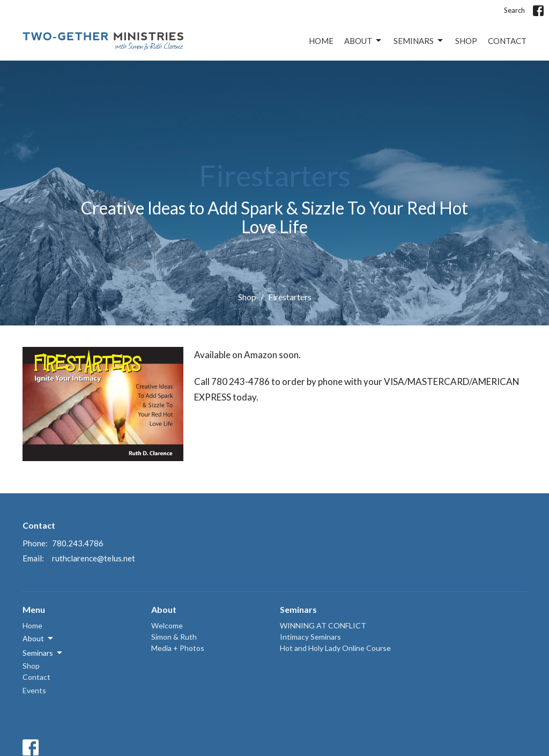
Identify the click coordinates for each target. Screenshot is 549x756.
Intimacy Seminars (310, 637)
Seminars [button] (43, 653)
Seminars (419, 41)
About (363, 41)
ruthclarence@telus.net (94, 558)
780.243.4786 (78, 543)
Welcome (167, 625)
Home (321, 41)
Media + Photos (178, 648)
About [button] (39, 639)
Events (34, 690)
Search (514, 10)
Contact (507, 41)
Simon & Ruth (174, 637)
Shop (466, 41)
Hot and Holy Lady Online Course (335, 648)
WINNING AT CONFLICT (323, 625)
